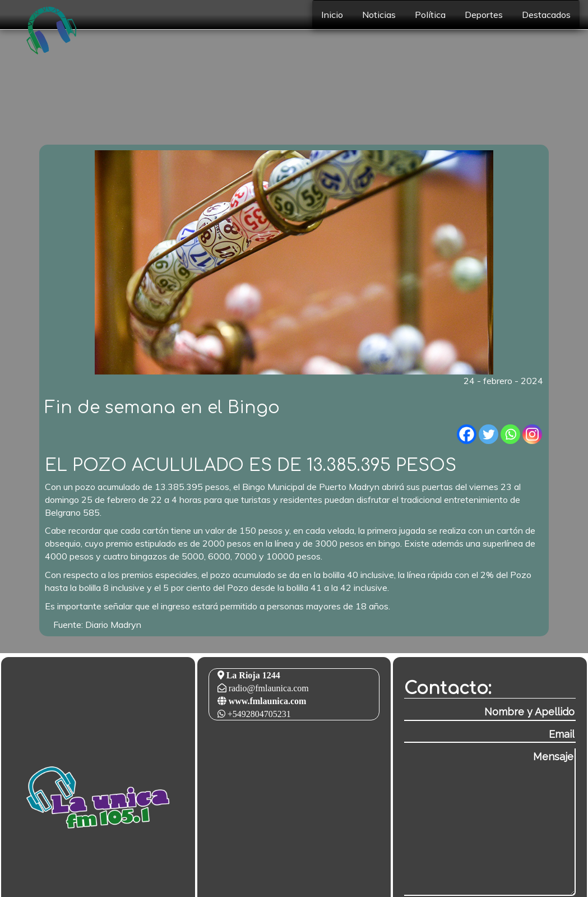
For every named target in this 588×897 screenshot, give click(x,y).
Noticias (379, 15)
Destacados (546, 15)
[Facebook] (467, 434)
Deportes (484, 15)
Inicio (332, 15)
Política (430, 15)
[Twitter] (489, 434)
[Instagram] (532, 434)
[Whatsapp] (510, 434)
